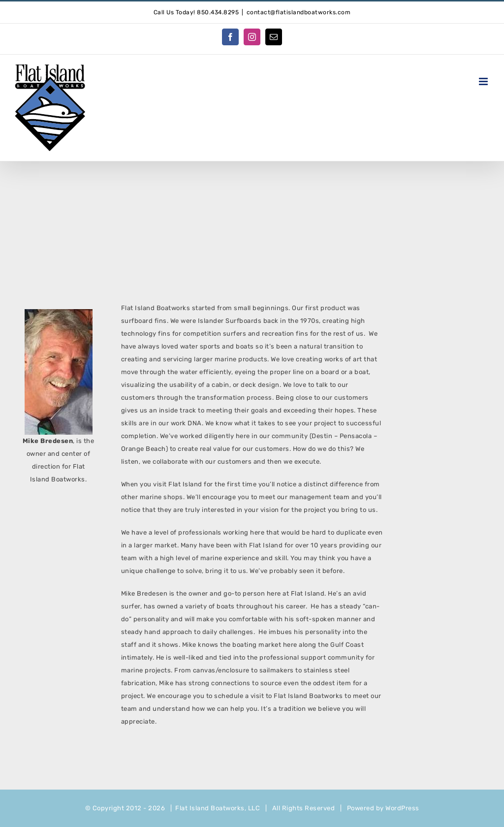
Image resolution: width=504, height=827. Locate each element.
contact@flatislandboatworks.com (299, 12)
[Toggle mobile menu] (484, 81)
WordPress (402, 808)
